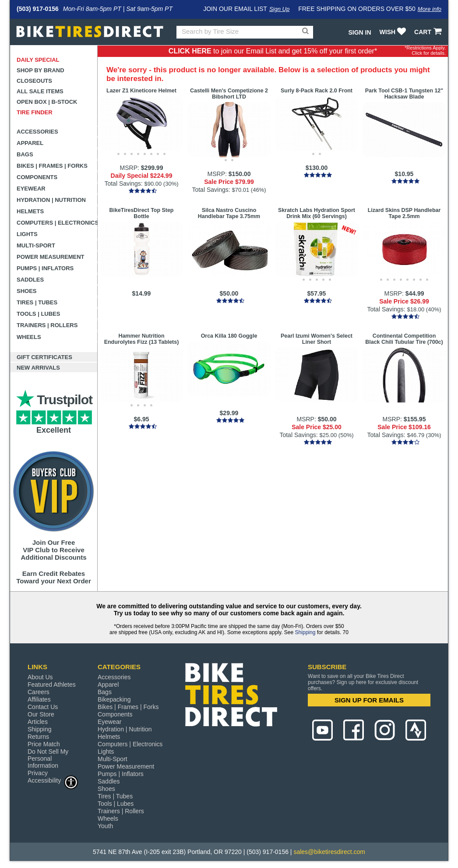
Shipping (305, 632)
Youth (105, 826)
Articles (38, 722)
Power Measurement (51, 257)
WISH (394, 32)
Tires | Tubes (37, 302)
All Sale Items (40, 91)
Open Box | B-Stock (47, 102)
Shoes (27, 291)
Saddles (30, 280)
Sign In (359, 32)
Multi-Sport (36, 245)
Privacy (38, 773)
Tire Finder (35, 112)
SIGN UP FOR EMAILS (369, 700)
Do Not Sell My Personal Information (48, 759)
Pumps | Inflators (45, 268)
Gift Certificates (44, 357)
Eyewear (31, 189)
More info (430, 9)
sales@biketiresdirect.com (329, 852)
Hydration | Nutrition (51, 200)
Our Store (41, 714)
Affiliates (39, 699)
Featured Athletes (52, 685)
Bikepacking (114, 699)
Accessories (37, 132)
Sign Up (279, 9)
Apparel (30, 143)
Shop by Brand (41, 70)
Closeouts (34, 81)
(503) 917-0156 (38, 9)
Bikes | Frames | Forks (52, 166)
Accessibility (53, 780)
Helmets (30, 211)
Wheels (29, 337)
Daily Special (38, 60)
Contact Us (43, 707)
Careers (39, 692)
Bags (25, 154)
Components (37, 177)
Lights (27, 234)
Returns (38, 737)
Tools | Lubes (38, 314)
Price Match (44, 744)
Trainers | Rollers (47, 325)
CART (429, 32)
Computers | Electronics (57, 223)
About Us (40, 677)
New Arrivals (38, 368)
